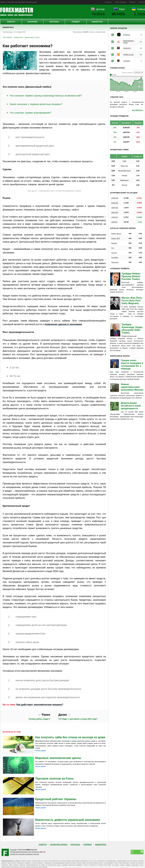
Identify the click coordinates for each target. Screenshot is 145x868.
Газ (113, 248)
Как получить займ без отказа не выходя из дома (70, 737)
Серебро (115, 257)
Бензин (114, 243)
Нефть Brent (116, 234)
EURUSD (115, 203)
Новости (11, 22)
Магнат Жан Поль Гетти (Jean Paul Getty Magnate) (132, 300)
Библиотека (97, 22)
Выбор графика (127, 72)
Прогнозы (54, 22)
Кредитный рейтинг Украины (56, 799)
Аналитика (33, 22)
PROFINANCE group (128, 42)
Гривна (141, 9)
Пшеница (115, 262)
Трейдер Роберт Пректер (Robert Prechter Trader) (131, 276)
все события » (138, 110)
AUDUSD (115, 198)
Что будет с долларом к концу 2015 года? (78, 717)
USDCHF (115, 217)
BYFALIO (127, 35)
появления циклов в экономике (63, 324)
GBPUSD (115, 208)
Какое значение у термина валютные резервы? (36, 104)
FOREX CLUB (128, 55)
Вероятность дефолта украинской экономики (68, 820)
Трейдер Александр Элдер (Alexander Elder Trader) (132, 329)
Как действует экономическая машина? (40, 705)
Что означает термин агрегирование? (31, 113)
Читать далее (40, 751)
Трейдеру (76, 22)
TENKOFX (127, 48)
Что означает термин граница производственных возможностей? (46, 96)
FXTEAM (126, 61)
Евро (122, 9)
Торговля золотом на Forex (54, 779)
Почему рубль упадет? (39, 717)
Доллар (100, 9)
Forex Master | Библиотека (17, 12)
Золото (114, 253)
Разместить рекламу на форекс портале (25, 854)
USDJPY (115, 222)
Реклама (133, 2)
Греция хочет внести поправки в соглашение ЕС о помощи (132, 364)
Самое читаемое (121, 2)
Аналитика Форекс (59, 845)
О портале (108, 2)
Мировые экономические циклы (58, 758)
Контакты (142, 2)
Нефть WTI (116, 238)
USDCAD (115, 212)
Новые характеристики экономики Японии (132, 387)
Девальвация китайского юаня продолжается (131, 406)
